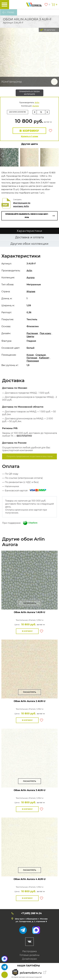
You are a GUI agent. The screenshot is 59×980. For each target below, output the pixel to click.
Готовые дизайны (29, 955)
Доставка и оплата (30, 237)
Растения (32, 333)
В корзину (29, 131)
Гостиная (32, 358)
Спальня (41, 355)
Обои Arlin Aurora (29, 612)
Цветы (30, 336)
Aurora (36, 106)
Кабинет (44, 358)
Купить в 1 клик (30, 136)
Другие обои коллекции (29, 244)
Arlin (37, 102)
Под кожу (45, 333)
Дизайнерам (29, 959)
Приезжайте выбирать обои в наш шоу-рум (27, 216)
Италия (31, 292)
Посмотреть (30, 603)
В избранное (50, 131)
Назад (11, 12)
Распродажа (29, 951)
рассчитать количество (18, 112)
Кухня (30, 355)
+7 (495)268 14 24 (5, 975)
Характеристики (29, 231)
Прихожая (33, 361)
